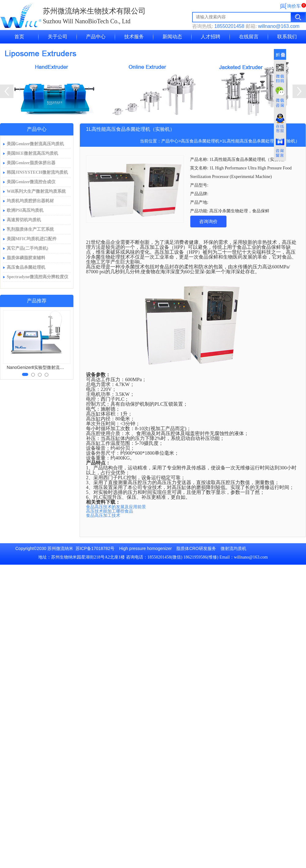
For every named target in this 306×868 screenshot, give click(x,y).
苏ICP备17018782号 (95, 548)
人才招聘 (211, 37)
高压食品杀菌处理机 (200, 141)
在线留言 (249, 37)
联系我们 (287, 37)
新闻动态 (172, 37)
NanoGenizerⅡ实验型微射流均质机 (37, 367)
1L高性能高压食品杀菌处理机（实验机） (261, 141)
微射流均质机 (233, 548)
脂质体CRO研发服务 (196, 548)
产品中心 (96, 37)
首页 (19, 37)
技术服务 (134, 37)
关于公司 (58, 37)
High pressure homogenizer (145, 548)
